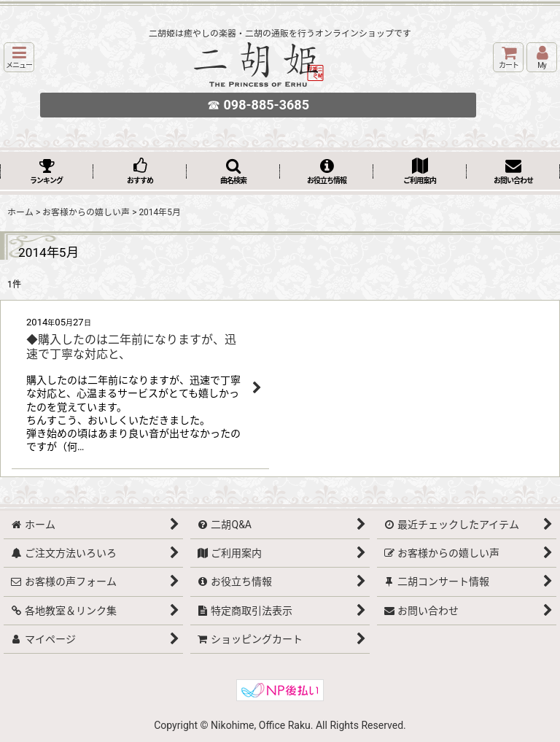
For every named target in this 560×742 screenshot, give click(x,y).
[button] (19, 57)
